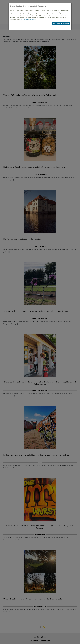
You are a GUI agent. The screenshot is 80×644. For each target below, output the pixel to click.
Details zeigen (60, 27)
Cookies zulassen (61, 24)
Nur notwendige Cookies (28, 20)
